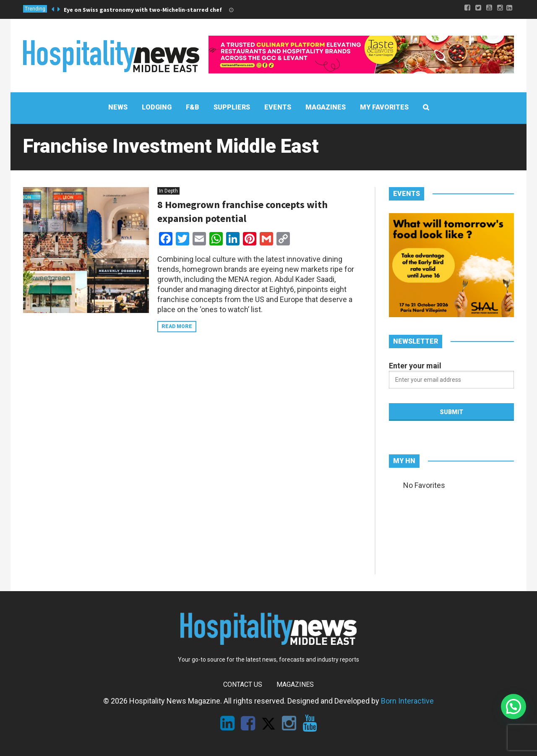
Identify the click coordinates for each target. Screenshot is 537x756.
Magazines (295, 684)
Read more (177, 326)
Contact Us (243, 684)
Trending (35, 9)
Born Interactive (407, 701)
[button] (514, 706)
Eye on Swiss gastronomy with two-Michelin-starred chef (143, 10)
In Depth (168, 191)
